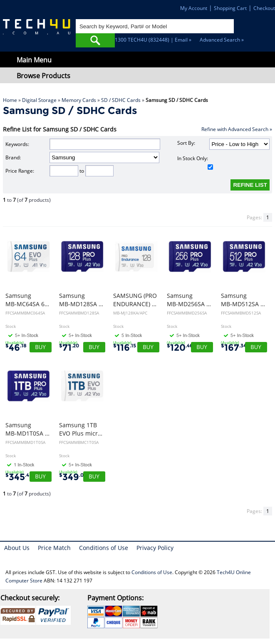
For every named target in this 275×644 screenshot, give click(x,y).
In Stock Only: (195, 162)
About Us (17, 548)
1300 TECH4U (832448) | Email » (153, 40)
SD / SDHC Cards (121, 100)
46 (16, 348)
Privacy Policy (155, 548)
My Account (194, 8)
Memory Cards (79, 100)
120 (180, 348)
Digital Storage (39, 100)
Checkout (264, 8)
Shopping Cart (230, 8)
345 (19, 477)
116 (125, 348)
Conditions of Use (104, 548)
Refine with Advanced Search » (237, 129)
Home (10, 100)
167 (234, 348)
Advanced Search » (222, 40)
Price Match (54, 548)
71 (69, 348)
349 (73, 477)
